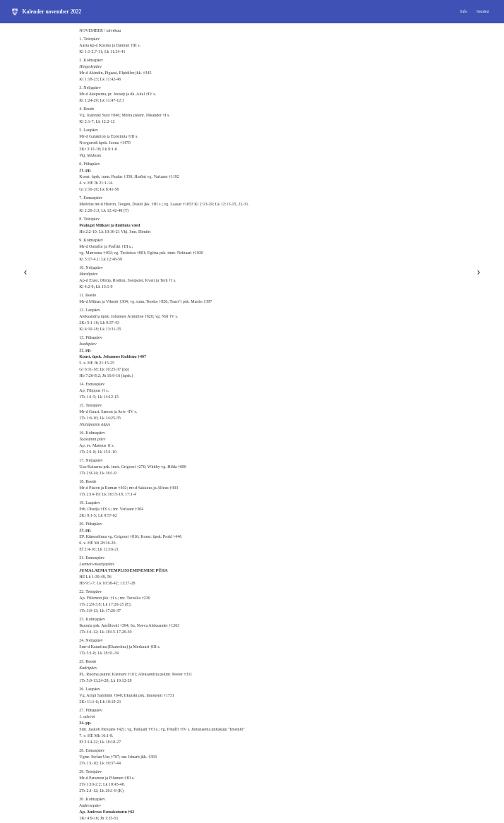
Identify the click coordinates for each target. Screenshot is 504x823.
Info (464, 11)
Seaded (482, 11)
